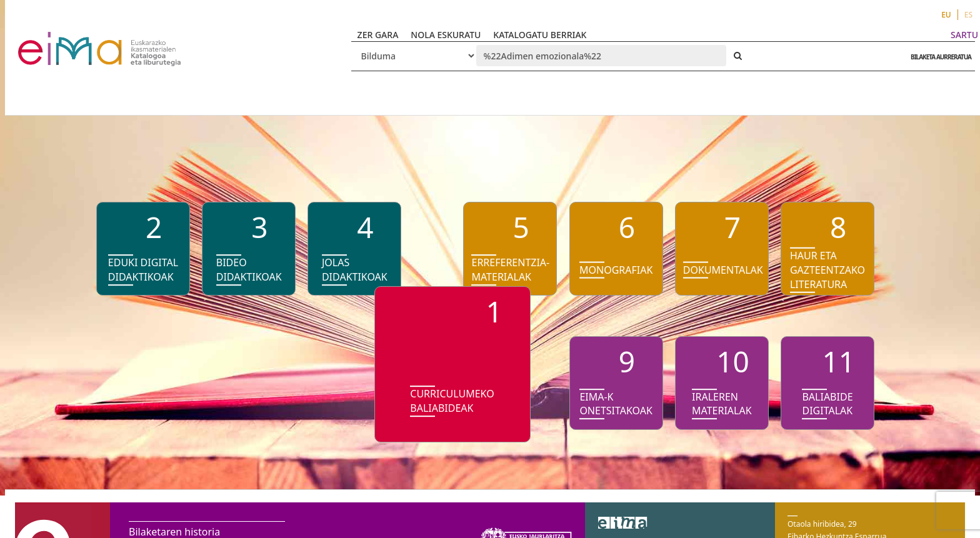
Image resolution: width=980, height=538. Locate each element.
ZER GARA (378, 35)
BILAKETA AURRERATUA (938, 57)
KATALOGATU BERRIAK (540, 35)
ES (968, 15)
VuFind (51, 41)
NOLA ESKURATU (446, 35)
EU (946, 15)
